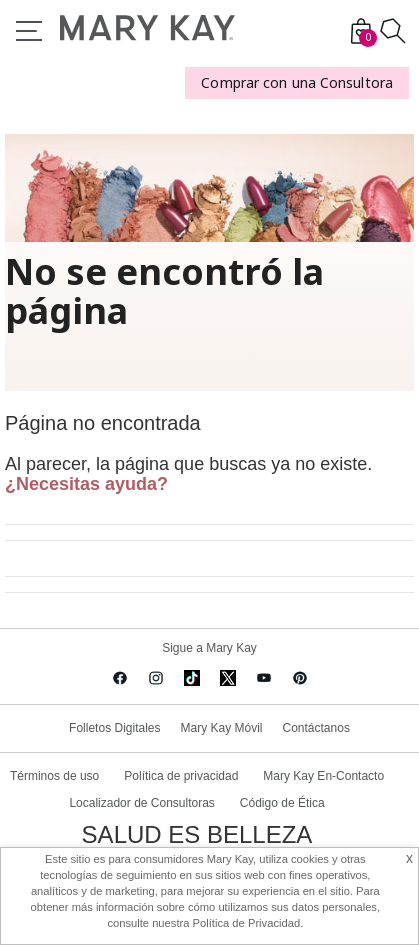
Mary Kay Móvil (221, 728)
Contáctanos (316, 728)
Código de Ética (282, 803)
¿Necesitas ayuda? (86, 484)
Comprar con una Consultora (297, 82)
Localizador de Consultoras (141, 803)
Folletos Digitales (114, 728)
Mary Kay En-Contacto (323, 776)
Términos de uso (54, 776)
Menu (29, 31)
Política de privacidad (181, 776)
